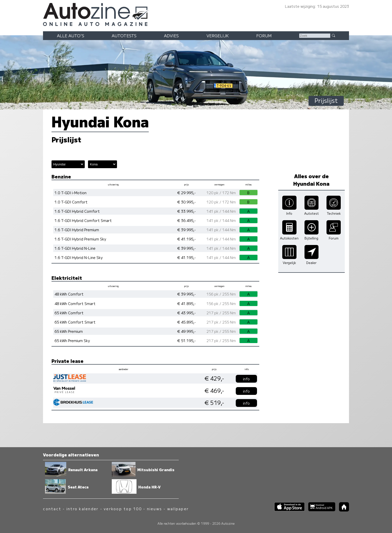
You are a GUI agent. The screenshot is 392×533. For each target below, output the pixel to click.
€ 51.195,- (186, 340)
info (246, 379)
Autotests (124, 36)
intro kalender (82, 509)
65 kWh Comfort (69, 313)
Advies (171, 36)
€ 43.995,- (186, 313)
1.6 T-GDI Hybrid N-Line (75, 248)
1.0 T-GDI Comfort (71, 202)
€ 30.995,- (186, 202)
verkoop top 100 (123, 509)
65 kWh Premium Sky (72, 340)
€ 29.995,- (186, 193)
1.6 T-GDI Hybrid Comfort (77, 211)
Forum (264, 36)
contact (52, 509)
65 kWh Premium (69, 331)
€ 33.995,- (186, 211)
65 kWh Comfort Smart (75, 322)
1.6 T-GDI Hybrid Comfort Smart (83, 220)
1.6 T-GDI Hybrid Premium (77, 230)
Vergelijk (218, 36)
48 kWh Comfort (69, 294)
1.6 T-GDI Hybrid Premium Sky (80, 239)
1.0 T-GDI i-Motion (70, 193)
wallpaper (178, 509)
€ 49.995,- (186, 331)
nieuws (154, 509)
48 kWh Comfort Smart (75, 303)
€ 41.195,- (186, 239)
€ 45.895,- (186, 322)
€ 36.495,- (186, 220)
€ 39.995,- (186, 230)
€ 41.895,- (186, 303)
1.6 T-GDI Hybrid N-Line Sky (79, 257)
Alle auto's (71, 36)
